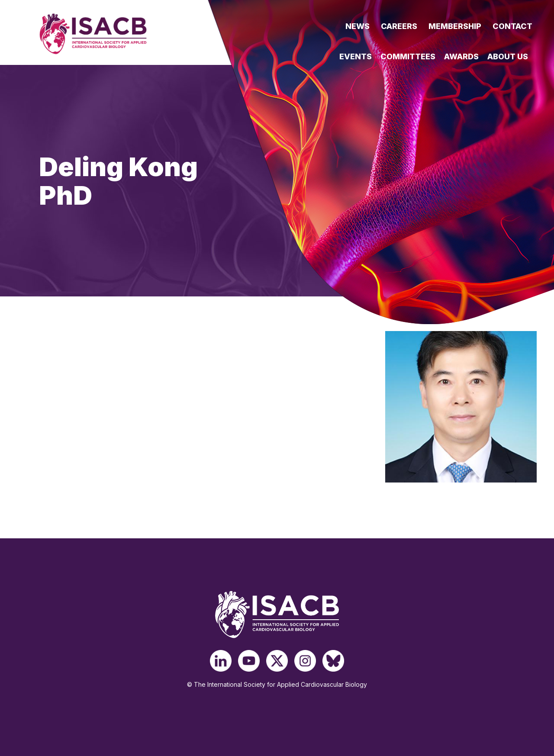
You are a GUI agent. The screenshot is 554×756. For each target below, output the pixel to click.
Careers (399, 26)
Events (356, 56)
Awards (461, 56)
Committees (408, 56)
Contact (512, 26)
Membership (455, 26)
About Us (508, 56)
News (358, 26)
